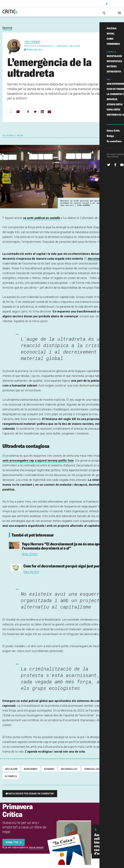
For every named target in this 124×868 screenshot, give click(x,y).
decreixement (97, 262)
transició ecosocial (95, 772)
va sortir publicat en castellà (41, 221)
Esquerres (49, 772)
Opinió (7, 31)
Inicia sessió (114, 4)
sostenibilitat (69, 772)
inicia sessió (36, 850)
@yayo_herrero (35, 52)
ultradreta (11, 779)
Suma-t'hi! (12, 845)
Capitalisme (11, 772)
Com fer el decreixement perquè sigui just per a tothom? (70, 569)
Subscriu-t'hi (93, 4)
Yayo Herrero (32, 45)
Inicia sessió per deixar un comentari (31, 797)
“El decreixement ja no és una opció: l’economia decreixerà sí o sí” (63, 549)
